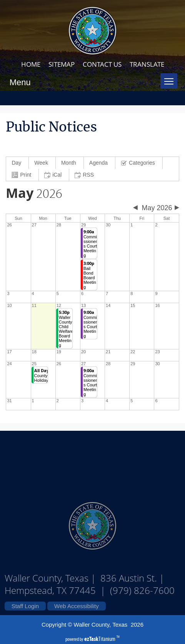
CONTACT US (102, 64)
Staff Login (25, 606)
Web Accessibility (77, 606)
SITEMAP (62, 64)
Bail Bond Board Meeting (90, 275)
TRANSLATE (147, 64)
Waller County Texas (93, 462)
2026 (34, 194)
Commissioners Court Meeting (90, 244)
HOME (31, 64)
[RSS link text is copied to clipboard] (85, 175)
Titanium (100, 639)
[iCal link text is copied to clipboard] (54, 175)
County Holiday (42, 375)
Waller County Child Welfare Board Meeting (66, 329)
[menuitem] (17, 163)
